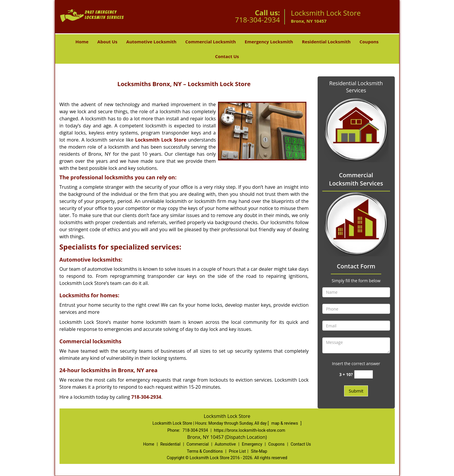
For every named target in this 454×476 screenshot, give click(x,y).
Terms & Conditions (205, 451)
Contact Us (227, 56)
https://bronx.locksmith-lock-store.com (250, 430)
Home (82, 42)
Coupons (369, 42)
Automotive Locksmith (151, 42)
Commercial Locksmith (211, 42)
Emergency (252, 444)
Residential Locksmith (326, 42)
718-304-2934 (257, 20)
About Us (107, 42)
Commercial (198, 444)
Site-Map (259, 451)
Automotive (225, 444)
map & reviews (285, 423)
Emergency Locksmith (269, 42)
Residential (170, 444)
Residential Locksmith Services (356, 87)
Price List (237, 451)
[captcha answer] (364, 374)
